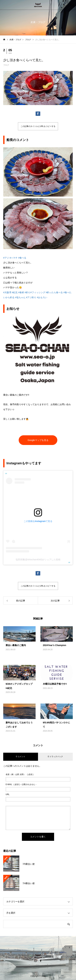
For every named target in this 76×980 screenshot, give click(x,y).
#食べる (22, 258)
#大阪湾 (7, 292)
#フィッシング (38, 292)
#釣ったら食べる (54, 292)
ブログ (6, 65)
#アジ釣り (31, 297)
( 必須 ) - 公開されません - (21, 784)
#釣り (28, 292)
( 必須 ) (19, 774)
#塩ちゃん (20, 297)
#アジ (6, 258)
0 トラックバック (55, 757)
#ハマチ (14, 258)
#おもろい (42, 297)
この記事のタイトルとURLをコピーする (38, 126)
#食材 (21, 292)
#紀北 (15, 292)
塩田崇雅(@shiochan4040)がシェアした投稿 (38, 560)
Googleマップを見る (38, 440)
